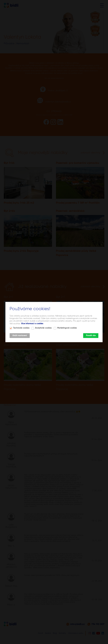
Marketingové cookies (67, 328)
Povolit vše (91, 336)
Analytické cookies (43, 328)
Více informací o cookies (32, 324)
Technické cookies (21, 328)
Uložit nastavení (20, 336)
